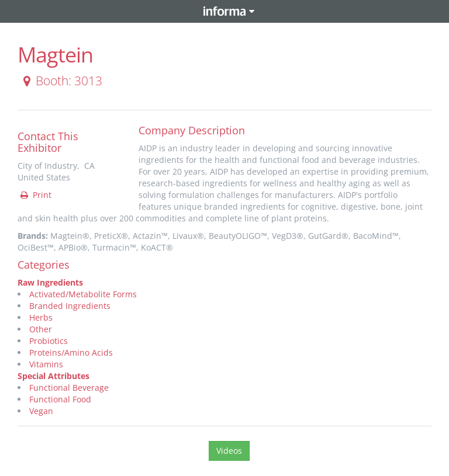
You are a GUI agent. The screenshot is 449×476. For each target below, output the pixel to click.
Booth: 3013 (61, 81)
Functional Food (60, 399)
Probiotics (49, 341)
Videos (229, 451)
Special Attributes (53, 376)
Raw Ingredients (50, 282)
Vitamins (46, 364)
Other (41, 329)
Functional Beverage (69, 388)
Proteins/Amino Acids (71, 352)
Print (35, 195)
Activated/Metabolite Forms (83, 294)
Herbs (41, 317)
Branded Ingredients (70, 306)
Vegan (41, 411)
